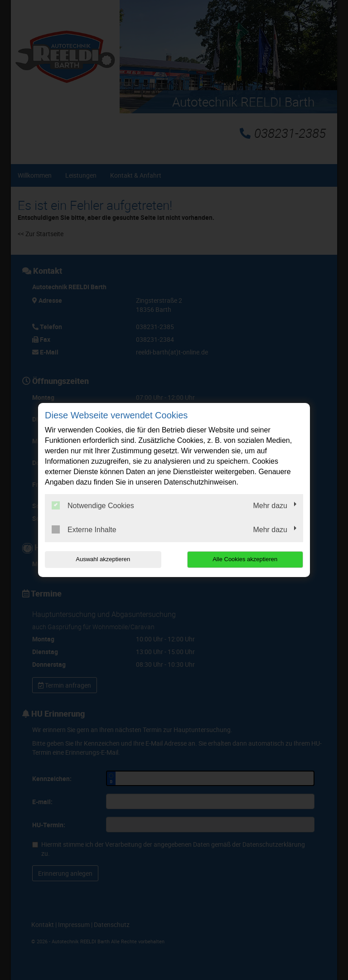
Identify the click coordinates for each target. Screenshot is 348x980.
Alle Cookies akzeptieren (245, 559)
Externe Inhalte (84, 529)
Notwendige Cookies (93, 505)
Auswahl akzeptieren (103, 559)
